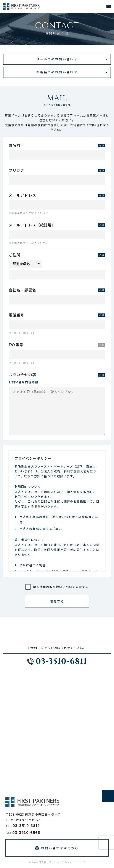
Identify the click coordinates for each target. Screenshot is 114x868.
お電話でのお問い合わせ (57, 72)
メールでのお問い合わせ (57, 59)
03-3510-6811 (26, 825)
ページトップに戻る (108, 796)
